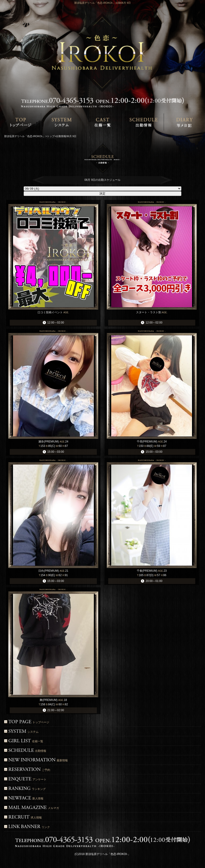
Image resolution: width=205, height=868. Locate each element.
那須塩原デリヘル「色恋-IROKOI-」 (108, 854)
